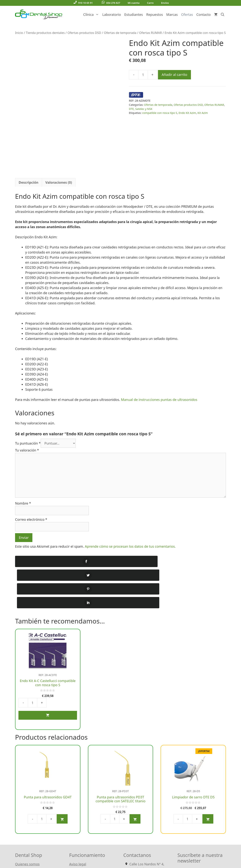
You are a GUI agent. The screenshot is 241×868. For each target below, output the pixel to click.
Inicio (19, 33)
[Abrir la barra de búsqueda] (223, 14)
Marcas (172, 14)
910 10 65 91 (83, 3)
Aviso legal (78, 767)
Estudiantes (133, 14)
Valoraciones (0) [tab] (59, 126)
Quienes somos (27, 767)
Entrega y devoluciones (88, 797)
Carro (150, 3)
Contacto (204, 14)
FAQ (18, 792)
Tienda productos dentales (45, 33)
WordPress (104, 853)
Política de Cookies (84, 806)
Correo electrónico (31, 463)
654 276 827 (111, 3)
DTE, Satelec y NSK (141, 109)
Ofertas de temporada (120, 33)
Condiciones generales (87, 775)
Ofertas (187, 14)
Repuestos (155, 14)
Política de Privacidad (86, 814)
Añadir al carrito (175, 75)
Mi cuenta (134, 3)
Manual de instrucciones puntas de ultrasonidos (159, 343)
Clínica (92, 14)
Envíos (165, 3)
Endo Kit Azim (187, 113)
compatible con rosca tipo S (160, 113)
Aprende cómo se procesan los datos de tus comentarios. (130, 490)
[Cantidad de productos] (143, 75)
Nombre (23, 447)
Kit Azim (203, 113)
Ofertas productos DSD (84, 33)
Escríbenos (148, 792)
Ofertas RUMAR (151, 33)
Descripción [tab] (29, 126)
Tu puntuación (28, 387)
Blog (19, 775)
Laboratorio (112, 14)
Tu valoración (27, 394)
